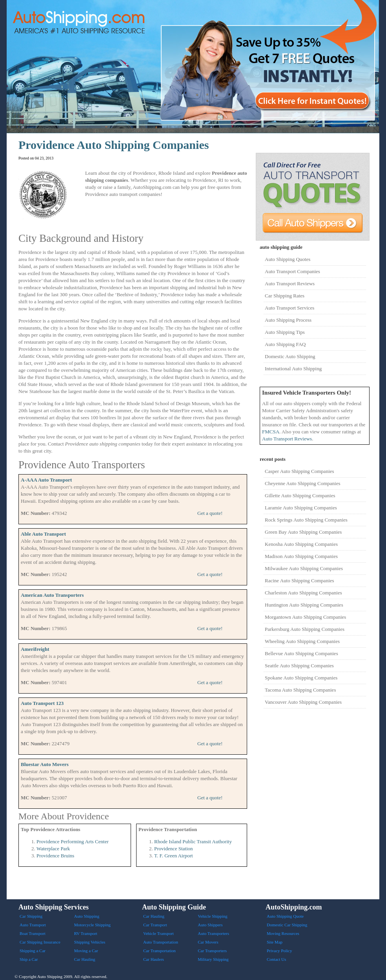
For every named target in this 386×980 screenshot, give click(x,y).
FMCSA (271, 432)
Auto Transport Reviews (290, 283)
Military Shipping (213, 959)
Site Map (275, 942)
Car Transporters (212, 951)
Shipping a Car (33, 951)
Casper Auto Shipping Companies (300, 471)
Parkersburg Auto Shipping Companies (305, 629)
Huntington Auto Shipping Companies (304, 605)
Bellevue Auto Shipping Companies (301, 653)
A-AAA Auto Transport (46, 480)
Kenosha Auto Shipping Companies (301, 544)
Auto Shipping (87, 916)
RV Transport (86, 933)
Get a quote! (210, 513)
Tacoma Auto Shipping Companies (300, 690)
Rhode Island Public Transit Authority (193, 841)
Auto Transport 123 (42, 703)
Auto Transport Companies (292, 271)
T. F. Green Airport (174, 856)
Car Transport (155, 925)
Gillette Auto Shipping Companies (300, 495)
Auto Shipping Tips (285, 332)
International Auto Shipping (293, 369)
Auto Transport (33, 925)
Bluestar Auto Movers (45, 764)
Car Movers (208, 942)
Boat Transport (33, 933)
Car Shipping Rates (285, 296)
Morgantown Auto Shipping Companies (305, 617)
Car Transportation (159, 951)
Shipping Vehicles (90, 942)
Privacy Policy (279, 951)
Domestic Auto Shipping (290, 356)
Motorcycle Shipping (92, 925)
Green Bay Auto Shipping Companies (303, 532)
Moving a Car (86, 951)
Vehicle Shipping (212, 916)
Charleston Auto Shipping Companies (303, 593)
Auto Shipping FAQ (285, 344)
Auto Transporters (213, 933)
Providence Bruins (55, 856)
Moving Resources (283, 933)
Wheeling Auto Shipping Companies (302, 641)
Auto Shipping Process (288, 320)
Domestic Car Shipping (287, 925)
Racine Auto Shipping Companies (300, 581)
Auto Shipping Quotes (288, 259)
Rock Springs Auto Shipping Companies (306, 520)
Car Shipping (31, 916)
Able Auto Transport (43, 534)
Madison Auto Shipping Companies (301, 556)
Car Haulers (154, 959)
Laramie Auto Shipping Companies (301, 508)
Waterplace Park (53, 849)
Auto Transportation (161, 942)
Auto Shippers (210, 925)
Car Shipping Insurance (40, 942)
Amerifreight (35, 649)
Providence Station (174, 849)
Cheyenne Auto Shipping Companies (302, 483)
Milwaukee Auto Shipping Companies (304, 568)
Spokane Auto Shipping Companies (301, 678)
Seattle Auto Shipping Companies (299, 666)
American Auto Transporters (52, 595)
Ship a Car (29, 959)
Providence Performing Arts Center (73, 841)
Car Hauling (85, 959)
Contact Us (276, 959)
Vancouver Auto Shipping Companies (303, 702)
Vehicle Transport (158, 933)
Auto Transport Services (289, 308)
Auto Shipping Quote (285, 916)
